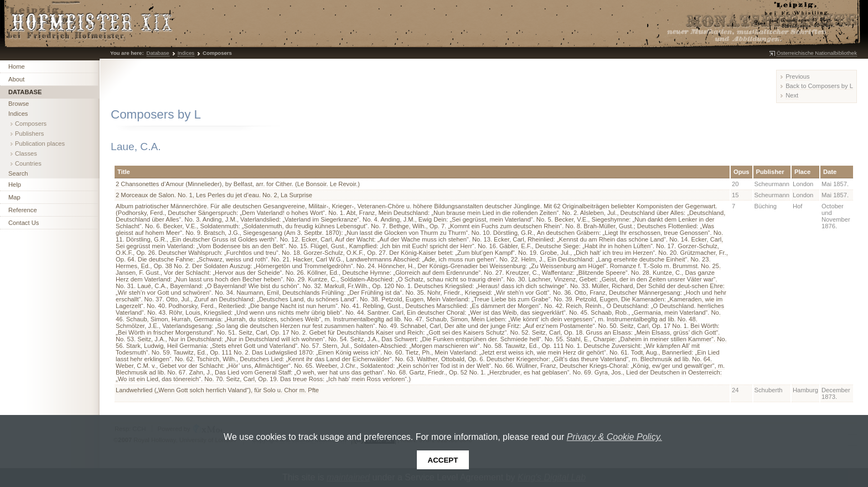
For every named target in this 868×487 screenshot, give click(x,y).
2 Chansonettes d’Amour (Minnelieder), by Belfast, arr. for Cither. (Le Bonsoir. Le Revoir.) (238, 184)
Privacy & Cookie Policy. (614, 437)
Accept (443, 460)
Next (792, 95)
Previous (798, 76)
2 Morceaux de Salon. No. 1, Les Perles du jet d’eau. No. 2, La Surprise (214, 195)
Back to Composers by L (819, 86)
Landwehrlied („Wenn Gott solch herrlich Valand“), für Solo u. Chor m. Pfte (217, 390)
